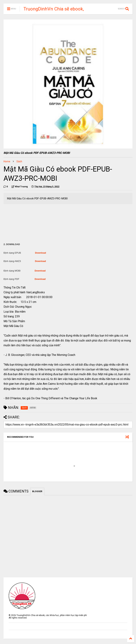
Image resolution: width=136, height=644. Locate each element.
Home (7, 161)
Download (41, 253)
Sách (19, 161)
